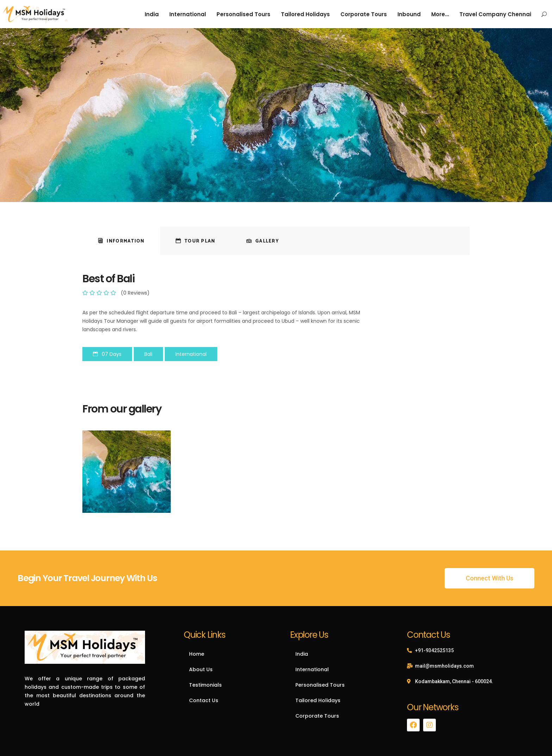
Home (197, 654)
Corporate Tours (317, 716)
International (312, 669)
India (302, 654)
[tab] (121, 241)
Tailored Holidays (318, 700)
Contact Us (204, 700)
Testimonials (205, 685)
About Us (201, 669)
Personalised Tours (320, 685)
